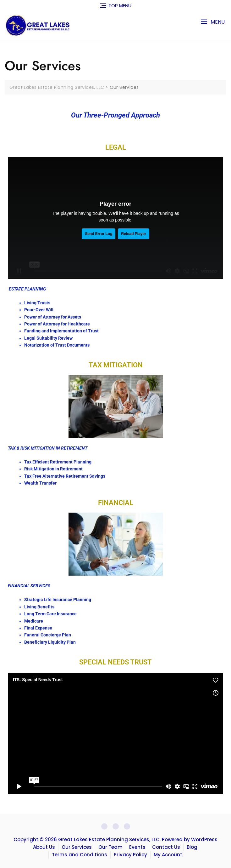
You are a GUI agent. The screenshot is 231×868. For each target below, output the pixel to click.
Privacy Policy (130, 855)
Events (137, 847)
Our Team (110, 847)
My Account (168, 855)
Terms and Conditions (80, 855)
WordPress (204, 839)
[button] (213, 22)
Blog (192, 847)
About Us (44, 847)
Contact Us (166, 847)
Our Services (77, 847)
